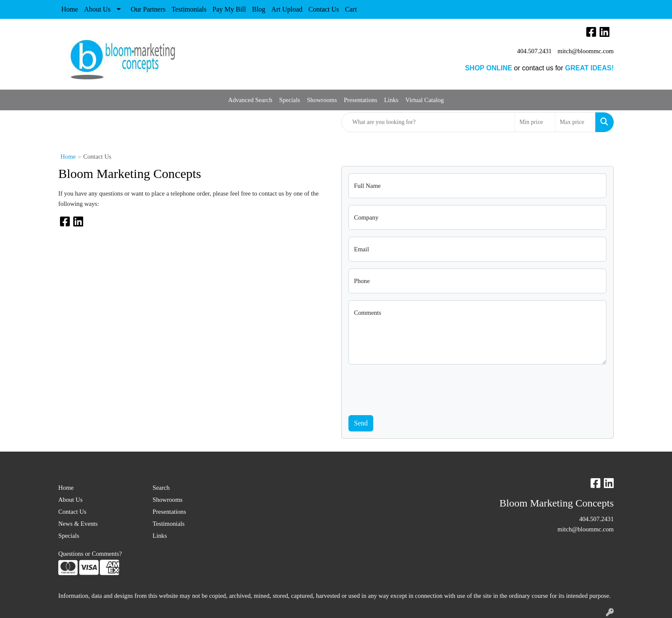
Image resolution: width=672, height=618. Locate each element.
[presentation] (414, 388)
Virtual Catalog (425, 100)
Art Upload (287, 9)
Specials (289, 100)
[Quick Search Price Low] (535, 122)
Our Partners (148, 9)
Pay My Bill (229, 9)
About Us (97, 9)
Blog (259, 9)
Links (391, 100)
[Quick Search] (428, 122)
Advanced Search (250, 100)
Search (161, 488)
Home (70, 9)
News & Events (78, 524)
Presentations (360, 100)
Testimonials (189, 9)
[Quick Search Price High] (575, 122)
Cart (351, 9)
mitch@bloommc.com (586, 51)
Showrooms (322, 100)
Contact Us (324, 9)
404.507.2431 (535, 51)
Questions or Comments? (90, 554)
